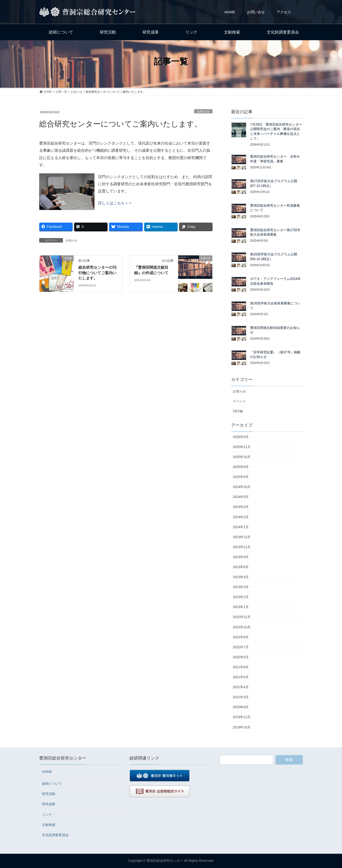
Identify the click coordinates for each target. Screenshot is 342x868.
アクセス (284, 12)
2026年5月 (241, 437)
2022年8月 (241, 637)
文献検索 (49, 825)
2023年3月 (241, 587)
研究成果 (49, 804)
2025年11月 (242, 447)
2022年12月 (242, 617)
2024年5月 (241, 497)
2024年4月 (241, 507)
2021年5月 (241, 677)
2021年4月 (241, 687)
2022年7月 (241, 647)
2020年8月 (241, 707)
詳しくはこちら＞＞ (115, 203)
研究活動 (49, 794)
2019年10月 (242, 727)
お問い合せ (256, 12)
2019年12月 (242, 717)
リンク (47, 814)
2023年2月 (241, 597)
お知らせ (203, 111)
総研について (52, 784)
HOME (230, 12)
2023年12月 (242, 537)
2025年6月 (241, 477)
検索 (289, 760)
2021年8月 (241, 667)
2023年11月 (242, 547)
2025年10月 (242, 457)
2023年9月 (241, 557)
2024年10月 (242, 487)
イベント (239, 401)
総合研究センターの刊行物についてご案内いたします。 (97, 273)
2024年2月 (241, 517)
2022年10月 (242, 627)
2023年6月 (241, 567)
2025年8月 (241, 467)
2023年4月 (241, 577)
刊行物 (238, 411)
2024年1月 (241, 527)
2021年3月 (241, 697)
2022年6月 (241, 657)
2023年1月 (241, 607)
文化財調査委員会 (55, 835)
